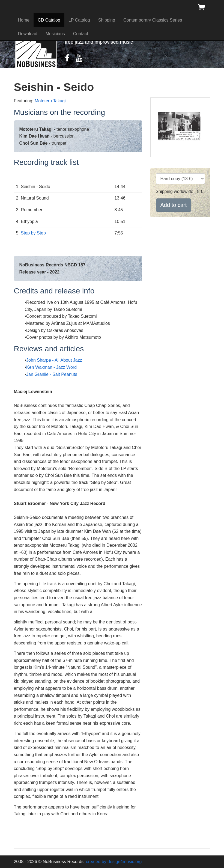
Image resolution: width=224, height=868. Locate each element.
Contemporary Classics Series (153, 20)
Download (28, 34)
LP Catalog (79, 20)
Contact (81, 34)
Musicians (55, 34)
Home (24, 20)
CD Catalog (49, 20)
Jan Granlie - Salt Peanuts (52, 374)
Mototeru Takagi (50, 101)
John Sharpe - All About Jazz (54, 360)
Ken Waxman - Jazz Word (51, 367)
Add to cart (174, 205)
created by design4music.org (114, 862)
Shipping (107, 20)
